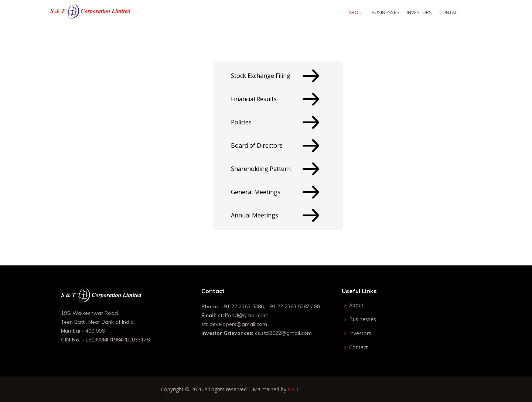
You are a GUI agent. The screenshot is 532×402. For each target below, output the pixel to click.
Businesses (396, 12)
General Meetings (256, 192)
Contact (461, 12)
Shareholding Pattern (261, 169)
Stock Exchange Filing (261, 76)
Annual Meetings (255, 215)
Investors (430, 12)
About (367, 12)
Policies (241, 122)
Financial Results (254, 99)
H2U (293, 389)
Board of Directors (257, 145)
